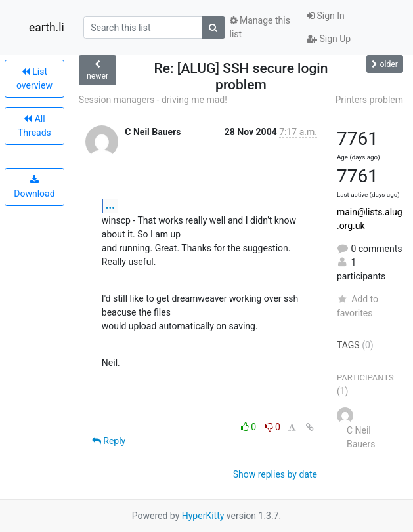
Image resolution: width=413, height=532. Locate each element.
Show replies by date (275, 474)
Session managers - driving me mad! (153, 100)
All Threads (34, 126)
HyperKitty (203, 516)
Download (34, 187)
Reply (109, 441)
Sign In (326, 16)
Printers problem (369, 100)
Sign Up (329, 39)
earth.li (47, 28)
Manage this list (260, 27)
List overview (34, 78)
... (110, 205)
